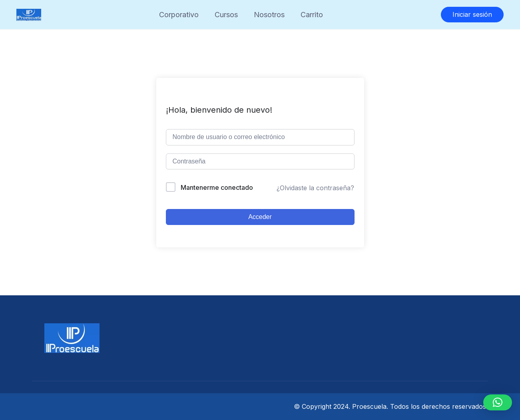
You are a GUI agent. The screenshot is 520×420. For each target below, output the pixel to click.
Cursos (226, 15)
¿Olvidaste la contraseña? (315, 188)
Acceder (260, 217)
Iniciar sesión (472, 14)
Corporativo (179, 15)
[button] (498, 402)
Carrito (312, 15)
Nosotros (269, 15)
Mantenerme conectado (217, 187)
